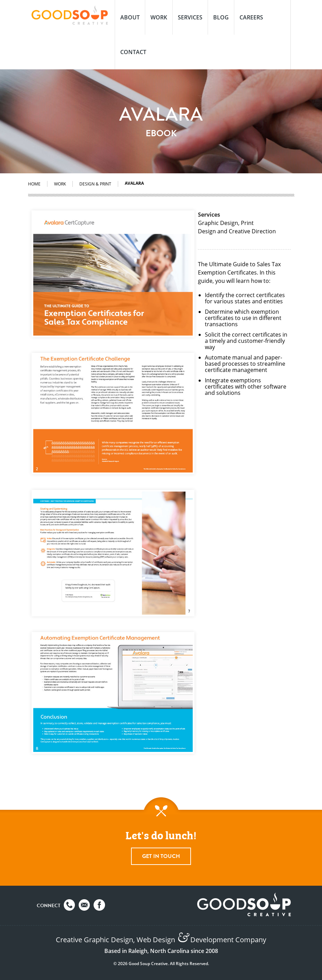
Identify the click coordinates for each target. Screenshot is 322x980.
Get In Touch (161, 856)
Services (190, 17)
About (130, 17)
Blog (221, 17)
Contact (133, 52)
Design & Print (95, 184)
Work (159, 17)
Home (34, 184)
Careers (251, 17)
